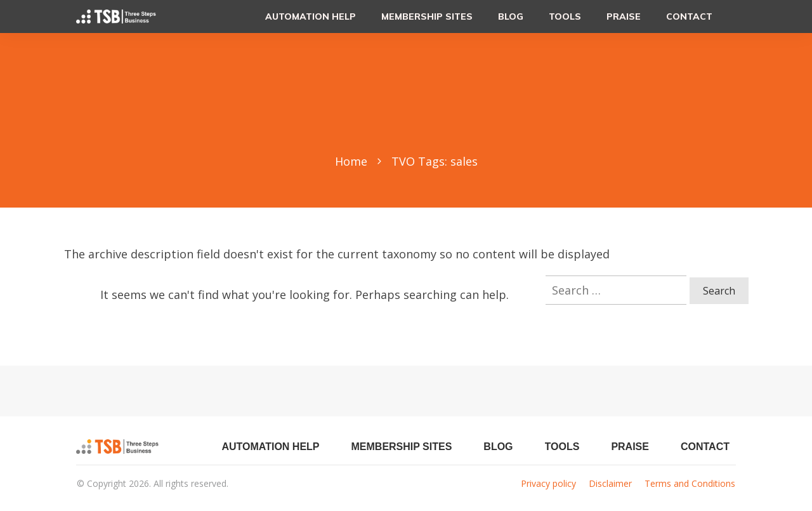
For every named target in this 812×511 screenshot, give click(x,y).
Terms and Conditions (690, 483)
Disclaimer (610, 483)
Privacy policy (548, 483)
